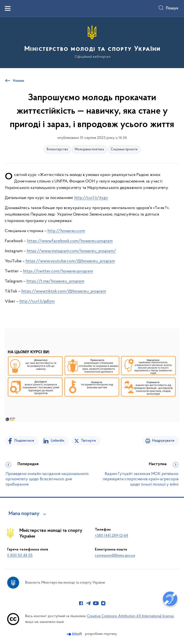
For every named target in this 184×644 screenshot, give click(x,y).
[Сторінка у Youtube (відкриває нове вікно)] (96, 603)
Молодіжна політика (89, 149)
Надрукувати (163, 441)
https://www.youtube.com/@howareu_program (70, 261)
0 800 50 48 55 (20, 556)
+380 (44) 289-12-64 (111, 536)
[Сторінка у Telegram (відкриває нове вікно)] (88, 603)
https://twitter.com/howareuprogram (58, 271)
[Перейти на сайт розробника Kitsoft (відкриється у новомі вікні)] (75, 634)
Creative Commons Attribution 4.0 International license (130, 616)
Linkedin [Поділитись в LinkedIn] (57, 441)
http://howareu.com (66, 231)
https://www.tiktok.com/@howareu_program (64, 291)
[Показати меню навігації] (8, 8)
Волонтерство (57, 149)
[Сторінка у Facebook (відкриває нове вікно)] (81, 603)
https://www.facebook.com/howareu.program (70, 241)
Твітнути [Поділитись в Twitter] (88, 441)
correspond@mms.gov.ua (115, 556)
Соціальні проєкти (124, 149)
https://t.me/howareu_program (55, 281)
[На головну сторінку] (92, 42)
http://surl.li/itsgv (91, 198)
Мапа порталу (24, 514)
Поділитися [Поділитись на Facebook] (24, 441)
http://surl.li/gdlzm (37, 302)
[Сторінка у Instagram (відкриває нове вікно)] (103, 603)
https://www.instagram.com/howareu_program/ (71, 251)
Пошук (172, 8)
